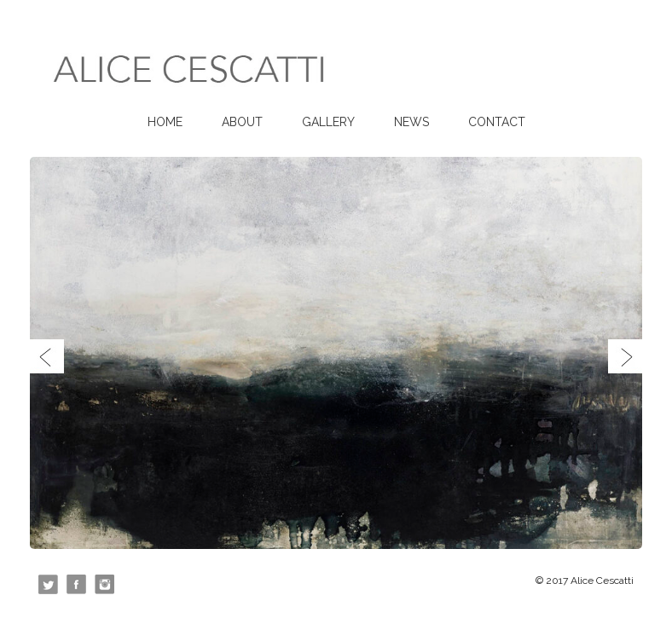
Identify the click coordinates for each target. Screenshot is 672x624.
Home (165, 122)
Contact (497, 122)
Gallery (328, 122)
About (242, 122)
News (411, 122)
